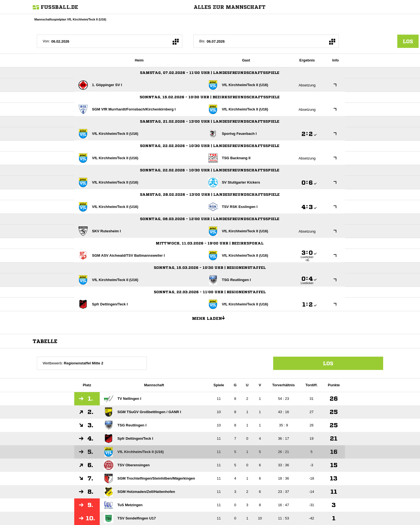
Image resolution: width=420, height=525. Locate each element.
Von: (46, 41)
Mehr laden (211, 318)
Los (328, 363)
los (408, 41)
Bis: (202, 41)
